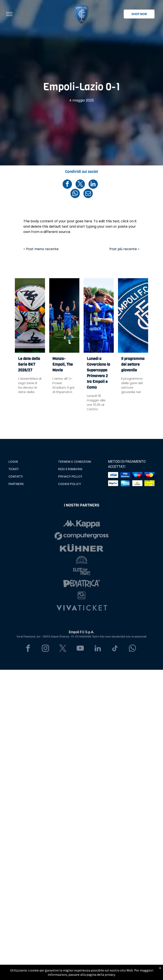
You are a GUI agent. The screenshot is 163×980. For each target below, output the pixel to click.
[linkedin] (98, 649)
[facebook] (28, 649)
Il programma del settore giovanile (133, 364)
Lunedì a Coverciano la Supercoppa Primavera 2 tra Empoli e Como (98, 373)
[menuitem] (32, 461)
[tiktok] (115, 649)
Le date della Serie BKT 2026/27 (29, 364)
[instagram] (46, 649)
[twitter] (63, 649)
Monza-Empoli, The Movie (63, 364)
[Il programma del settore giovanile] (133, 315)
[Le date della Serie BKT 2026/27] (30, 315)
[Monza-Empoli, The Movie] (64, 315)
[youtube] (80, 649)
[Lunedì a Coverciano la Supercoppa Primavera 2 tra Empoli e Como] (99, 315)
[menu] (9, 14)
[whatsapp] (133, 649)
